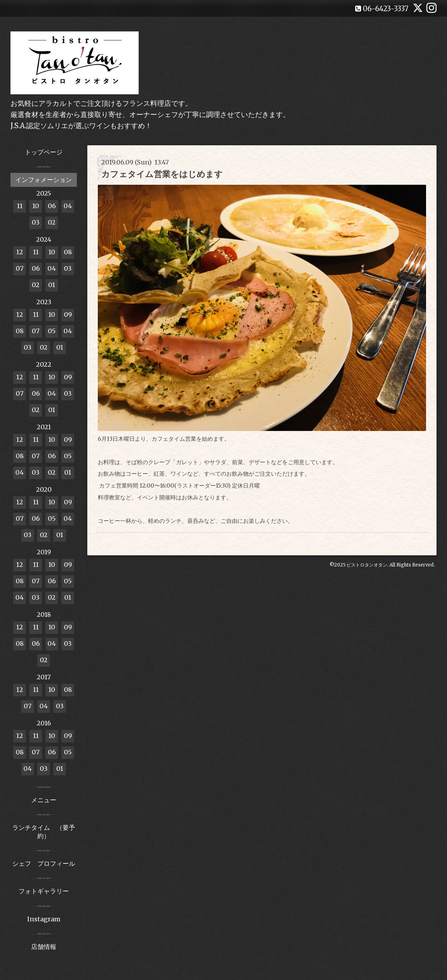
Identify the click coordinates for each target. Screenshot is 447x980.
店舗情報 (44, 947)
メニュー (44, 800)
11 (20, 206)
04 (68, 206)
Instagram (44, 919)
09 (68, 315)
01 (52, 285)
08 (68, 252)
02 (52, 222)
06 (52, 206)
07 (20, 268)
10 (36, 206)
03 (36, 222)
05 (52, 331)
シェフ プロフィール (44, 864)
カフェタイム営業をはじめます (162, 174)
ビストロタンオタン (367, 565)
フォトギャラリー (44, 891)
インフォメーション (44, 180)
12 (20, 252)
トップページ (44, 152)
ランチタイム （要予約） (44, 832)
